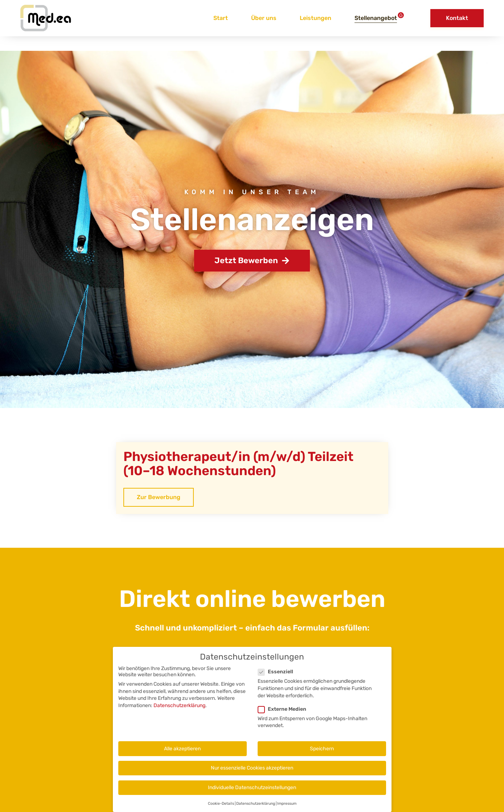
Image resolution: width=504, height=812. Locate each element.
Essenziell (278, 676)
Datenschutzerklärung (179, 709)
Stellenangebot (376, 18)
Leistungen (315, 18)
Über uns (264, 18)
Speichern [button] (322, 753)
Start (221, 18)
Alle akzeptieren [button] (182, 753)
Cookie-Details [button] (221, 807)
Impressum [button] (287, 807)
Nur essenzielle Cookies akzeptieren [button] (252, 772)
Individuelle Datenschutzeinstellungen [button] (252, 791)
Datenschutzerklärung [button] (256, 807)
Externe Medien (284, 713)
